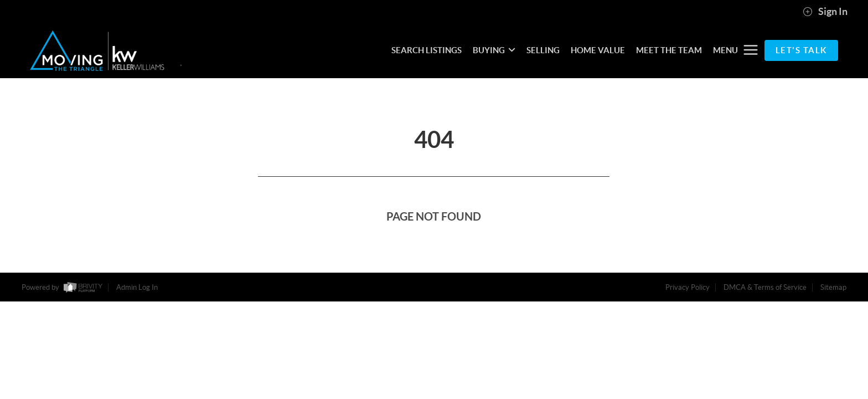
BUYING (494, 50)
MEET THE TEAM (669, 50)
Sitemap (833, 287)
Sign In (825, 12)
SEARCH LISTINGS (427, 50)
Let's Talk (801, 50)
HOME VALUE (598, 50)
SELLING (543, 50)
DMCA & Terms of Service (765, 287)
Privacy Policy (688, 287)
